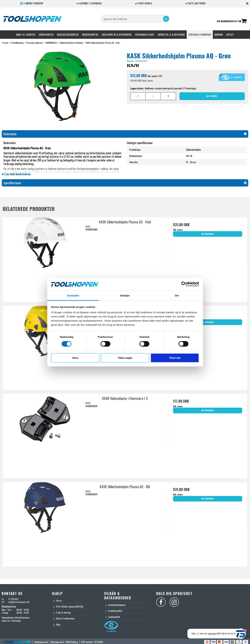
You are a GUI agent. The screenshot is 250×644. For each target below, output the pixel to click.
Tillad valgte (125, 358)
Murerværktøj (90, 34)
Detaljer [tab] (125, 296)
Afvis (75, 358)
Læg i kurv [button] (212, 96)
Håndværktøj (46, 34)
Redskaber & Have (145, 34)
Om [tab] (177, 296)
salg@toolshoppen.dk (19, 602)
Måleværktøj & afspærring (117, 34)
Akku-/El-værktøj (26, 34)
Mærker (219, 34)
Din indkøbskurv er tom (232, 21)
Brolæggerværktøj (68, 34)
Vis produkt (208, 234)
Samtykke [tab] (73, 296)
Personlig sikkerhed (200, 34)
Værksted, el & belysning (171, 34)
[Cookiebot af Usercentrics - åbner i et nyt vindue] (184, 284)
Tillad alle (175, 358)
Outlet (230, 34)
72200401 (13, 599)
